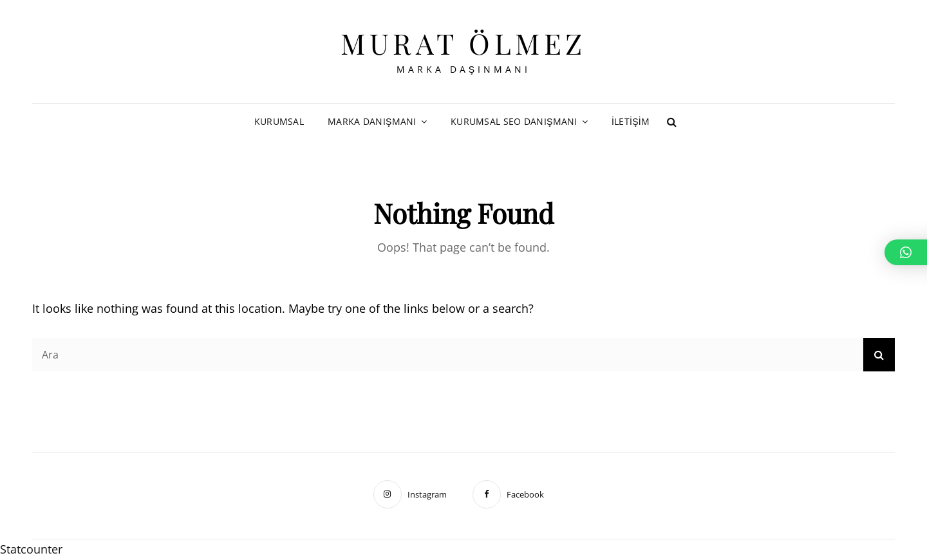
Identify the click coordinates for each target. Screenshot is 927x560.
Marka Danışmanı (372, 121)
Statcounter (31, 549)
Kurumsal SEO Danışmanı (514, 121)
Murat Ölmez (464, 43)
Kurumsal (279, 121)
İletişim (631, 121)
